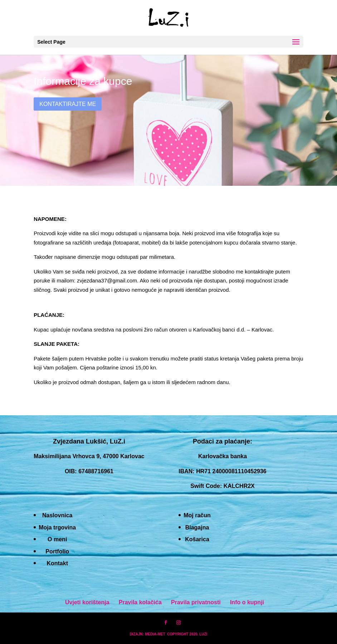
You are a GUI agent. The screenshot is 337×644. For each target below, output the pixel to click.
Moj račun (197, 515)
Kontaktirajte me (68, 104)
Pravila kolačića (140, 602)
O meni (57, 539)
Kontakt (57, 563)
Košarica (197, 539)
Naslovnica (57, 515)
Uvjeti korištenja (87, 602)
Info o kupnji (247, 602)
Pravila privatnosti (196, 602)
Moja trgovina (57, 527)
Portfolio (57, 551)
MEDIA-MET (155, 634)
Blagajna (197, 527)
